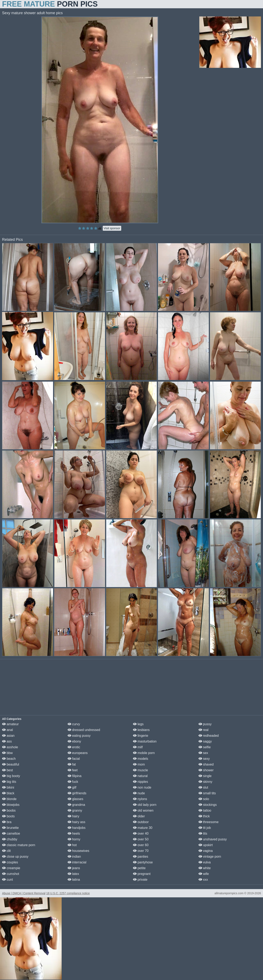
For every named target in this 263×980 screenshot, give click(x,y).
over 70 (141, 851)
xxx (203, 880)
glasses (76, 799)
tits (203, 833)
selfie (205, 747)
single (205, 776)
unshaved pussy (213, 839)
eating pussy (79, 736)
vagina (206, 851)
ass (7, 741)
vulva (205, 862)
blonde (9, 799)
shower (206, 770)
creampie (11, 868)
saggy (205, 741)
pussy (205, 724)
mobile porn (144, 753)
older (139, 816)
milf (138, 747)
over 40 (141, 833)
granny (75, 810)
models (141, 759)
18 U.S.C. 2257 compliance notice (68, 893)
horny (74, 839)
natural (140, 776)
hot (72, 845)
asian (8, 736)
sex (203, 753)
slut (203, 787)
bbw (7, 753)
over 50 (141, 839)
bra (7, 822)
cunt (7, 880)
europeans (78, 753)
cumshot (11, 874)
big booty (11, 776)
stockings (208, 805)
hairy (73, 816)
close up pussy (15, 857)
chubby (10, 839)
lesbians (141, 730)
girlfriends (77, 793)
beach (9, 759)
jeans (74, 868)
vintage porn (210, 857)
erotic (74, 747)
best (7, 770)
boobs (9, 810)
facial (74, 759)
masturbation (145, 741)
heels (74, 833)
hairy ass (76, 822)
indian (74, 857)
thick (204, 816)
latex (73, 874)
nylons (140, 799)
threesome (209, 822)
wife (204, 874)
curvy (74, 724)
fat (72, 764)
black (8, 793)
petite (139, 868)
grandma (76, 805)
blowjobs (11, 805)
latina (74, 880)
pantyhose (143, 862)
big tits (9, 782)
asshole (10, 747)
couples (10, 862)
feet (73, 770)
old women (143, 810)
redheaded (209, 736)
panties (141, 857)
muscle (140, 770)
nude (139, 793)
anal (7, 730)
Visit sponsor (112, 228)
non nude (142, 787)
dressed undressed (84, 730)
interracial (77, 862)
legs (138, 724)
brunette (10, 828)
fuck (73, 782)
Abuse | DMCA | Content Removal (24, 893)
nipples (140, 782)
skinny (205, 782)
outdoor (141, 822)
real (204, 730)
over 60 (141, 845)
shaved (206, 764)
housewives (78, 851)
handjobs (77, 828)
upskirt (206, 845)
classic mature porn (19, 845)
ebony (74, 741)
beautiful (11, 764)
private (140, 880)
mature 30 (143, 828)
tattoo (205, 810)
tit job (205, 828)
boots (8, 816)
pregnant (142, 874)
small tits (207, 793)
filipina (75, 776)
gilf (72, 787)
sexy (204, 759)
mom (139, 764)
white (205, 868)
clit (6, 851)
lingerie (141, 736)
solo (204, 799)
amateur (10, 724)
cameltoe (11, 833)
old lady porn (145, 805)
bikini (8, 787)
